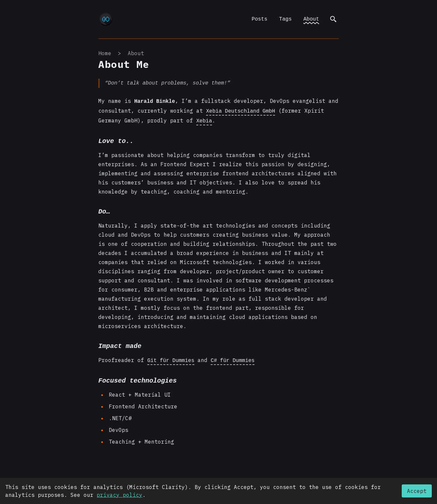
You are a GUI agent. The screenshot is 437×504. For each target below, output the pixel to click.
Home (105, 53)
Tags (285, 19)
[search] (333, 19)
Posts (260, 19)
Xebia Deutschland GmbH (241, 110)
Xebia (204, 119)
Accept (417, 491)
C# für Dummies (233, 358)
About (311, 19)
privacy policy (120, 495)
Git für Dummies (171, 358)
